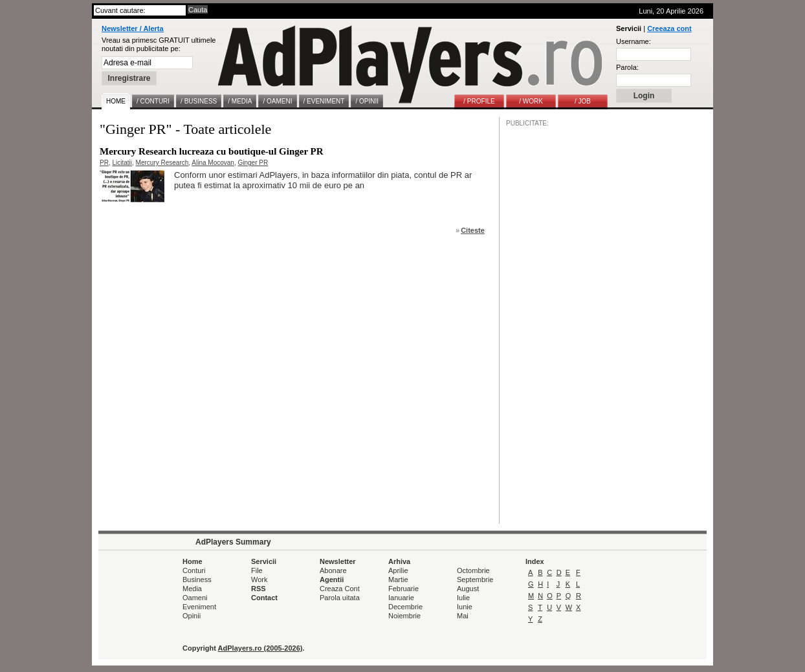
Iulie (463, 598)
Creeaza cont (669, 28)
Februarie (403, 589)
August (468, 589)
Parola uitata (340, 598)
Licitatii (122, 163)
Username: (634, 41)
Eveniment (199, 607)
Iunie (465, 607)
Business (197, 580)
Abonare (333, 570)
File (257, 570)
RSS (259, 589)
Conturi (194, 570)
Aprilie (398, 570)
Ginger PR (253, 163)
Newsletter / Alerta (133, 28)
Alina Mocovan (213, 163)
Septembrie (475, 580)
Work (259, 580)
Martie (398, 580)
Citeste (473, 230)
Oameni (195, 598)
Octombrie (473, 570)
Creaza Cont (340, 589)
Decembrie (405, 607)
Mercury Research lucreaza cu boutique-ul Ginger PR (212, 151)
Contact (264, 598)
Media (192, 589)
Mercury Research (162, 163)
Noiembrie (404, 616)
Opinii (192, 616)
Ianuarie (401, 598)
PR (104, 163)
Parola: (627, 67)
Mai (463, 616)
